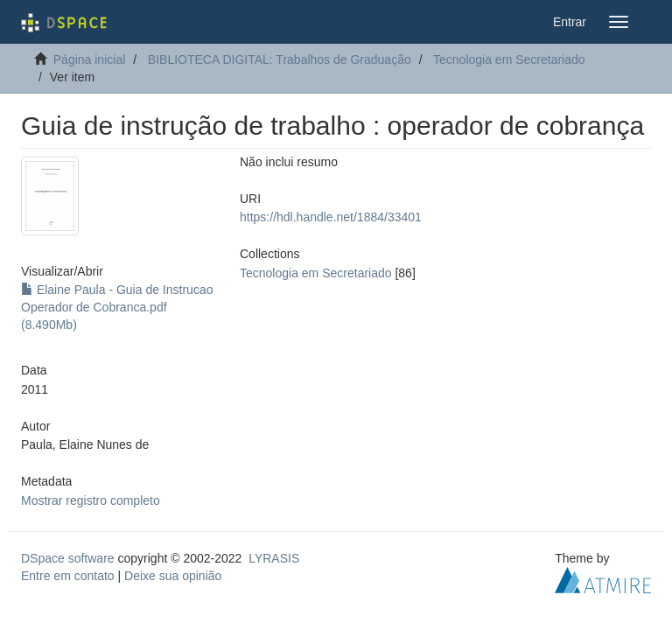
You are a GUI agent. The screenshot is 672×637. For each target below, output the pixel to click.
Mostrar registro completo (91, 500)
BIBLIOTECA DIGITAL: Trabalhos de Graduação (280, 59)
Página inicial (90, 59)
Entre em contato (68, 576)
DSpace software (68, 558)
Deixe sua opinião (173, 576)
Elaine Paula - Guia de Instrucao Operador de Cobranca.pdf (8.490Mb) (117, 307)
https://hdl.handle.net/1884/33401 (331, 217)
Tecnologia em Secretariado (509, 59)
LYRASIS (274, 558)
